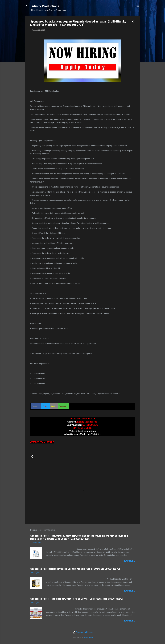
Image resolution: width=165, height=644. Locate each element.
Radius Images (88, 637)
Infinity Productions (45, 6)
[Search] (138, 7)
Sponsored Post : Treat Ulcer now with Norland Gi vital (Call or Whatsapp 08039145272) (77, 599)
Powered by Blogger (83, 632)
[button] (133, 22)
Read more (129, 561)
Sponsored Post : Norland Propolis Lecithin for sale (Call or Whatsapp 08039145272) (75, 569)
